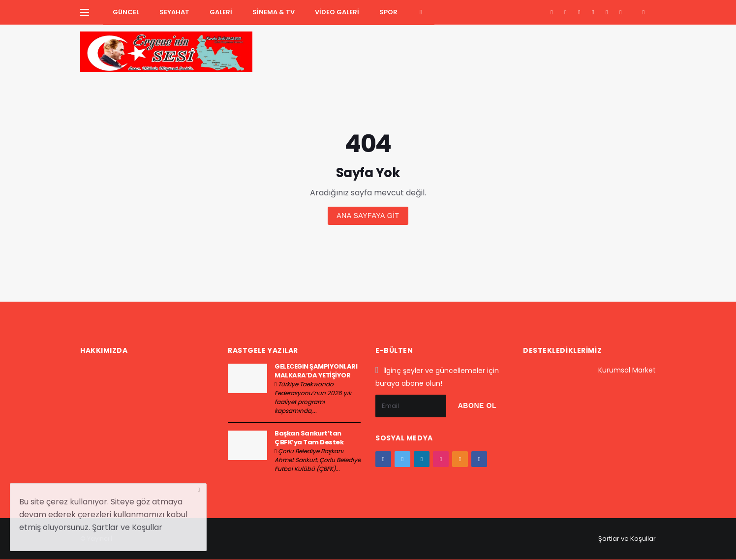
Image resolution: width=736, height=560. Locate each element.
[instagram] (593, 12)
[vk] (621, 12)
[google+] (579, 12)
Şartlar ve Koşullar (627, 539)
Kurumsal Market (627, 370)
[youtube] (607, 12)
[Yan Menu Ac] (85, 12)
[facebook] (552, 12)
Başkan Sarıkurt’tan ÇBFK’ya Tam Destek (309, 438)
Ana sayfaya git (368, 216)
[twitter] (566, 12)
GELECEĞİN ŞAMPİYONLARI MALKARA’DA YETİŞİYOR (316, 371)
